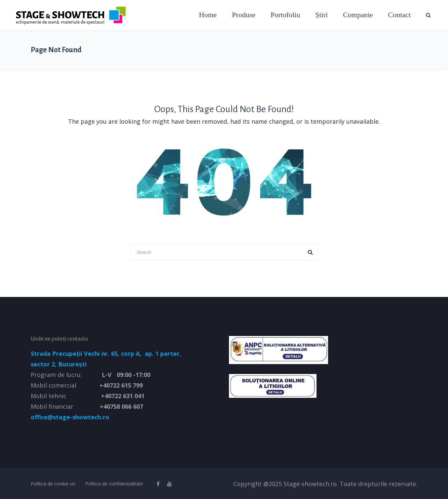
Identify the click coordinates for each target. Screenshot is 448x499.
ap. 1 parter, (162, 353)
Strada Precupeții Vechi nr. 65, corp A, (87, 353)
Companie (358, 15)
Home (208, 15)
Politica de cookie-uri (53, 484)
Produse (244, 15)
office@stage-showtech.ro (70, 417)
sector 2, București (59, 364)
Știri (321, 15)
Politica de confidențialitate (114, 484)
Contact (399, 15)
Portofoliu (285, 15)
